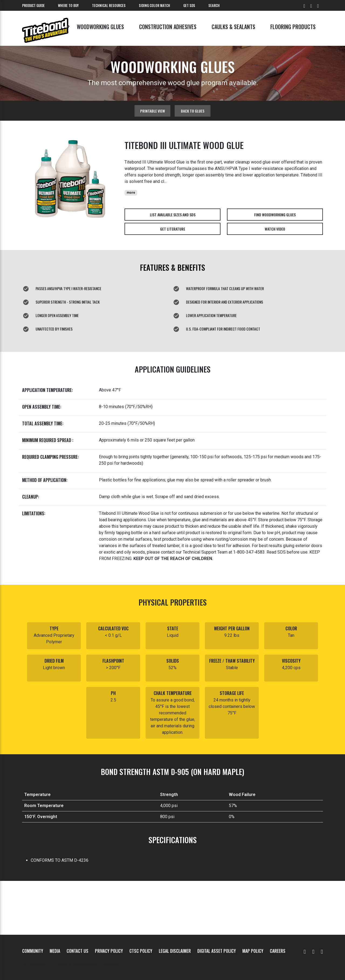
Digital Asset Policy (217, 951)
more (131, 193)
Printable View (153, 111)
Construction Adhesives (168, 27)
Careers (278, 951)
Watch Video (275, 229)
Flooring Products (293, 27)
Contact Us (77, 951)
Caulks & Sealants (233, 27)
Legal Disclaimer (175, 951)
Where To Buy (68, 5)
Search (214, 5)
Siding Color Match (154, 5)
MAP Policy (253, 951)
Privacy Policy (109, 951)
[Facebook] (313, 951)
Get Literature (173, 229)
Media (55, 951)
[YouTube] (305, 951)
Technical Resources (109, 5)
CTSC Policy (141, 951)
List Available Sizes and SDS (173, 215)
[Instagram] (322, 951)
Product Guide (33, 5)
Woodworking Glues (100, 27)
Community (33, 951)
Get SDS (189, 5)
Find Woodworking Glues (275, 215)
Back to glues (193, 111)
